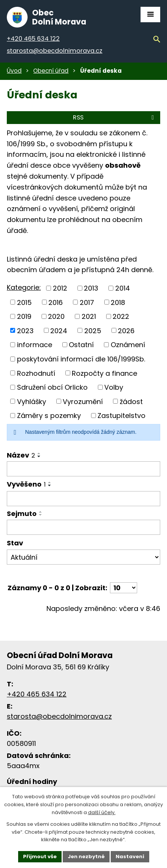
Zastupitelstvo (121, 416)
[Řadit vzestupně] (39, 453)
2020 (56, 316)
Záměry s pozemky (49, 416)
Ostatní (81, 345)
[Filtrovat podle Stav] (83, 557)
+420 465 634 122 (37, 694)
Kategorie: (24, 287)
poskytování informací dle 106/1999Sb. (81, 359)
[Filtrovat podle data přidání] (83, 499)
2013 (91, 288)
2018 (118, 302)
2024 (59, 330)
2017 (87, 302)
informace (35, 345)
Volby (114, 387)
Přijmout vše (40, 857)
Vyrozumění (83, 401)
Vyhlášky (32, 401)
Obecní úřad (51, 71)
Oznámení (128, 345)
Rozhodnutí (36, 373)
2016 (56, 302)
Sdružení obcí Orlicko (52, 387)
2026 (126, 330)
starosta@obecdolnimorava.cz (59, 716)
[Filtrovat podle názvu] (83, 469)
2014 (123, 288)
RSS (115, 117)
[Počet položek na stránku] (124, 588)
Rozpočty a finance (104, 373)
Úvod (14, 71)
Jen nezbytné (86, 857)
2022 (121, 316)
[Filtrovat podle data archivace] (83, 527)
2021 (89, 316)
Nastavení (130, 857)
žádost (131, 401)
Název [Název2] (21, 455)
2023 (25, 330)
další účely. (102, 812)
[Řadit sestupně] (39, 456)
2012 (60, 288)
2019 (24, 316)
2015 (24, 302)
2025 (93, 330)
